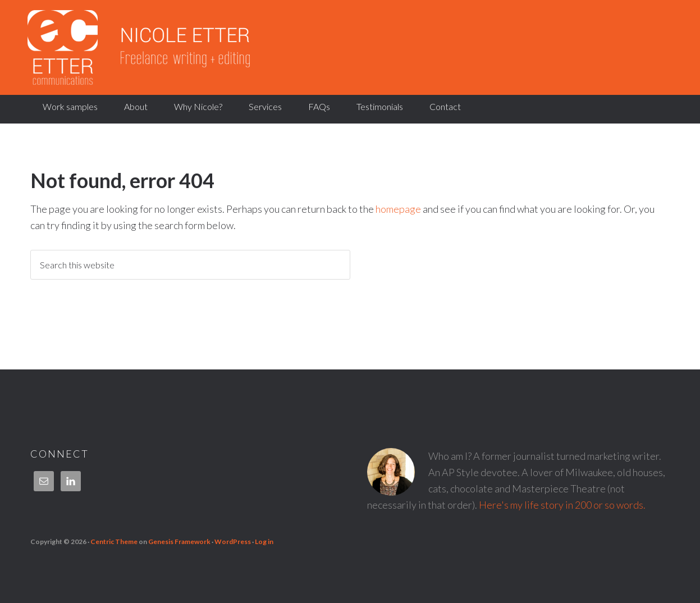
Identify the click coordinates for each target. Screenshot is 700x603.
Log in (264, 542)
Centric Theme (114, 542)
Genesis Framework (179, 542)
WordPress (233, 542)
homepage (398, 209)
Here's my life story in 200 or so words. (562, 505)
